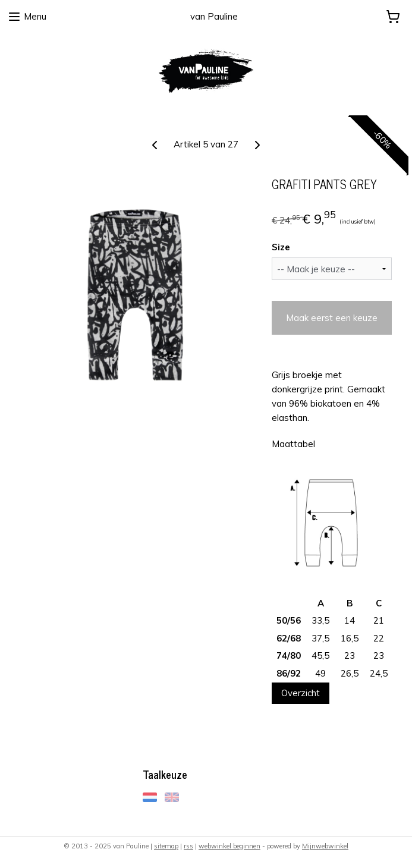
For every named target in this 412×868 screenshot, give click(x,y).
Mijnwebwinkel (325, 846)
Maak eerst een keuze (332, 318)
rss (188, 846)
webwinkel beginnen (229, 846)
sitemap (166, 846)
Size (281, 247)
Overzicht (301, 693)
